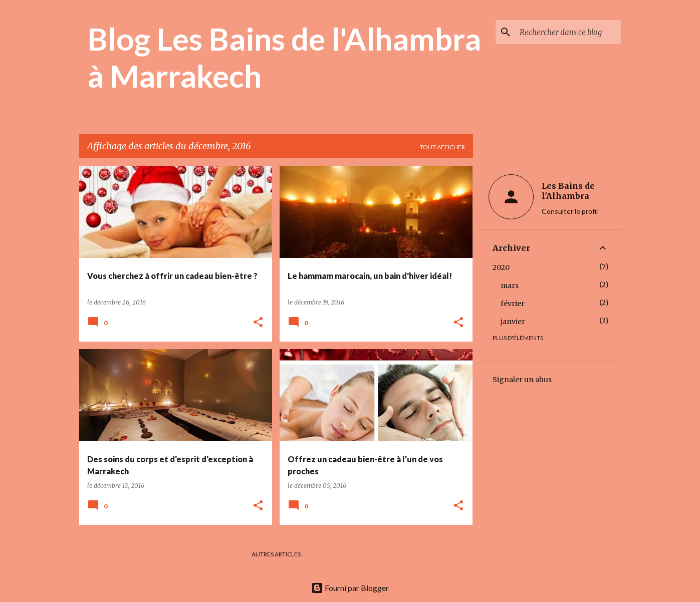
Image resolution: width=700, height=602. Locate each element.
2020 (501, 267)
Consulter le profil (570, 211)
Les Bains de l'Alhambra (568, 191)
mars (510, 285)
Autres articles (276, 554)
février (513, 304)
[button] (258, 323)
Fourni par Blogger (350, 588)
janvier (513, 322)
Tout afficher (442, 147)
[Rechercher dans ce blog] (568, 32)
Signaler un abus (522, 380)
